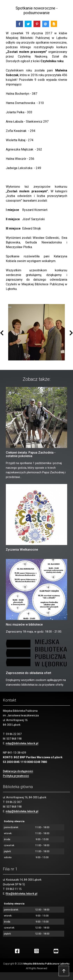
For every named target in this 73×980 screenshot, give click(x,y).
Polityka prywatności (16, 776)
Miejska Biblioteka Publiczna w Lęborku (46, 964)
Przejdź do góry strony (64, 971)
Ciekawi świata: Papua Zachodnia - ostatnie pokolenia (31, 454)
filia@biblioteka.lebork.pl (22, 894)
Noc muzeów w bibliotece (24, 625)
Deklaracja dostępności (18, 771)
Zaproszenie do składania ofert (29, 673)
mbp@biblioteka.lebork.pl (22, 743)
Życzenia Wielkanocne (22, 550)
